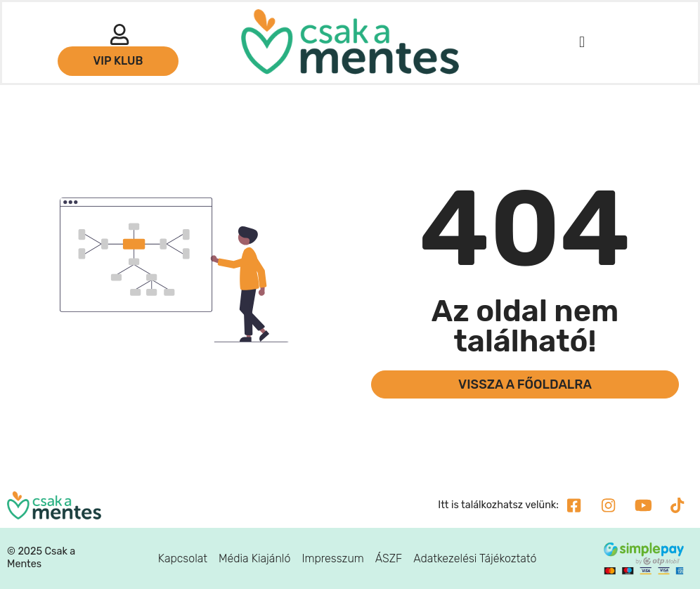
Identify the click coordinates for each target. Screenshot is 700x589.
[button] (582, 43)
